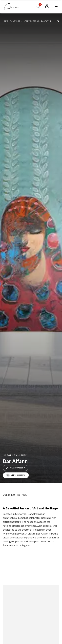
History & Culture (31, 21)
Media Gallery (16, 468)
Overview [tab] (9, 495)
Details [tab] (22, 495)
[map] (47, 7)
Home (5, 21)
